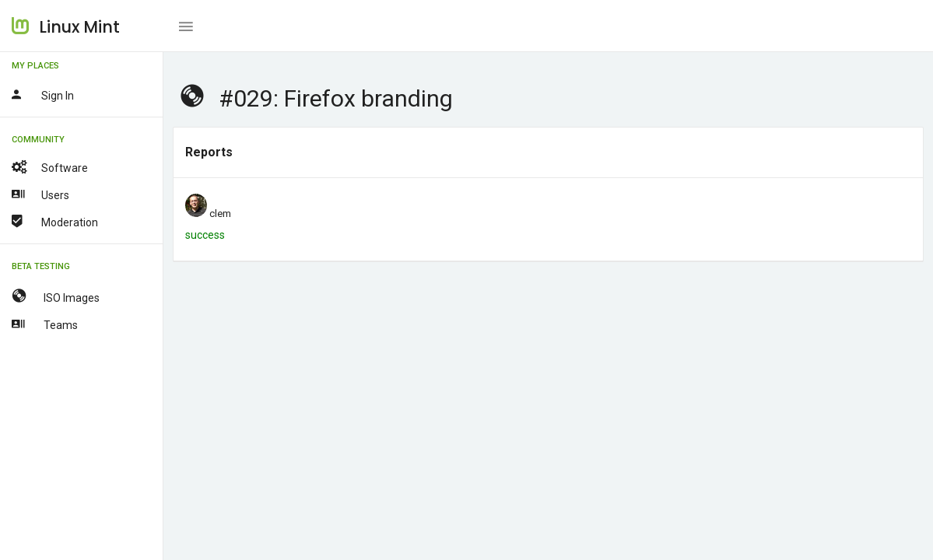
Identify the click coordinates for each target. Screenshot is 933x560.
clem (220, 213)
